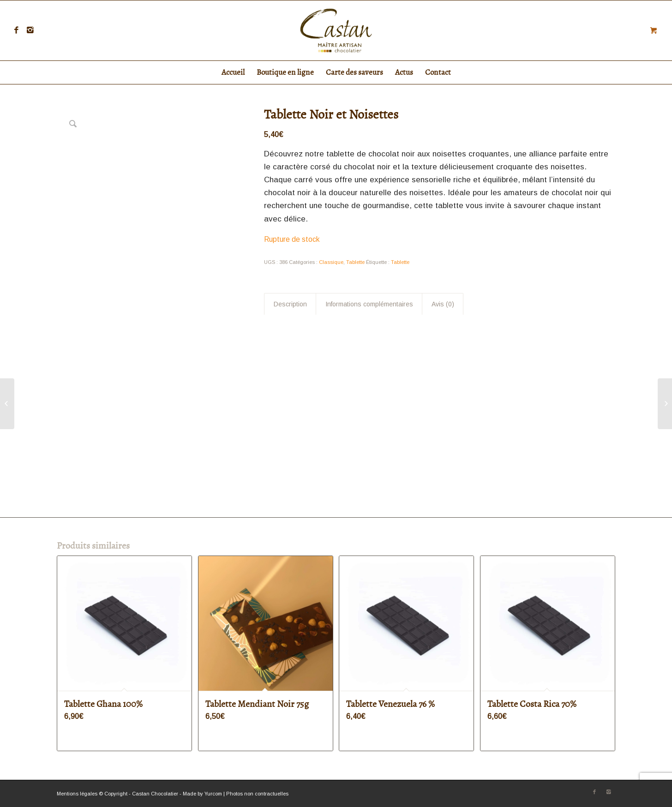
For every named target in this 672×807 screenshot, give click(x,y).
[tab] (290, 304)
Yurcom (213, 794)
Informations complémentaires (369, 304)
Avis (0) (443, 304)
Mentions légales (77, 794)
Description (290, 304)
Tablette (355, 262)
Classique (331, 262)
